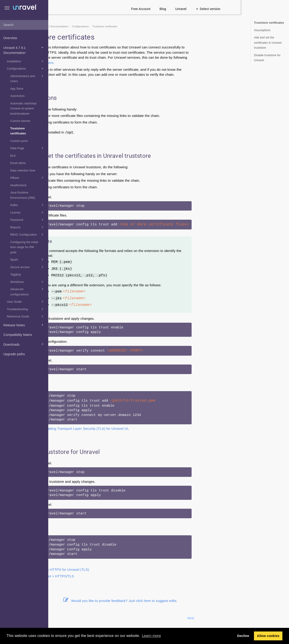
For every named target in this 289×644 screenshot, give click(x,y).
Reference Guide (26, 316)
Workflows (28, 282)
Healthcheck (18, 185)
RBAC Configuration (28, 234)
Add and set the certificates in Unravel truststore (268, 43)
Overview (10, 38)
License (28, 212)
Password (28, 220)
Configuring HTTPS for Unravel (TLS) (108, 570)
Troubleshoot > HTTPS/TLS (101, 576)
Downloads (24, 344)
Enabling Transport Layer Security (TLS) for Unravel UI (133, 429)
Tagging (15, 274)
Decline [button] (243, 636)
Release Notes (24, 325)
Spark (28, 259)
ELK (13, 156)
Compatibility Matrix (18, 335)
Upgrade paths (14, 354)
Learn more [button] (151, 636)
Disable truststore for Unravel (267, 58)
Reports (28, 227)
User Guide (26, 302)
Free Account (189, 9)
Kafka (28, 205)
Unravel (229, 9)
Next (239, 618)
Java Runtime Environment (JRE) (23, 195)
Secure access (28, 267)
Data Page (28, 148)
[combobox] (24, 25)
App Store (17, 89)
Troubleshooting (26, 309)
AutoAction (17, 96)
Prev (61, 618)
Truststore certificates (18, 131)
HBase (28, 178)
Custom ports (19, 141)
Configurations (26, 68)
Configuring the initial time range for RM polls (24, 247)
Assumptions (262, 30)
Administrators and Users (28, 78)
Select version (256, 9)
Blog (211, 9)
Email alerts (18, 163)
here (98, 63)
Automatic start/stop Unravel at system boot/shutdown (23, 109)
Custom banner (20, 121)
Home (73, 26)
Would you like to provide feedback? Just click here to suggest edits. (169, 601)
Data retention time (23, 171)
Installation (26, 61)
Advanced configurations (28, 291)
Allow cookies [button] (268, 636)
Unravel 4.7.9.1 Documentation (24, 50)
